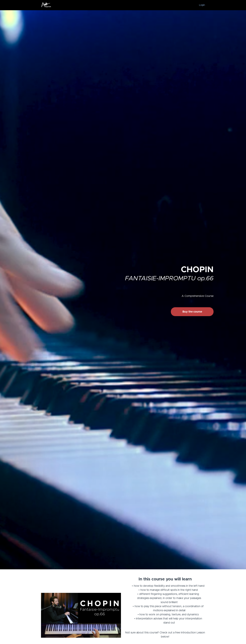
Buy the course (192, 312)
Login (202, 5)
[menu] (201, 5)
